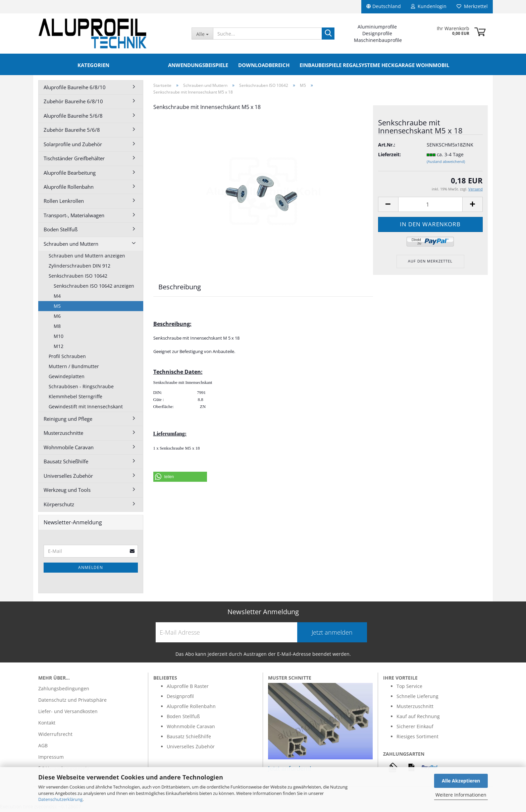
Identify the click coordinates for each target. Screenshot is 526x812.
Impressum (51, 759)
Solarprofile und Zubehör (73, 146)
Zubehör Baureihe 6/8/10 (73, 103)
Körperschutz (59, 506)
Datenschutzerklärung (60, 799)
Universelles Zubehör (68, 478)
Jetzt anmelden (332, 634)
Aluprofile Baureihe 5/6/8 (73, 118)
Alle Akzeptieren (461, 781)
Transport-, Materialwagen (74, 217)
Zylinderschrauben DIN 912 (80, 268)
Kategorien (93, 65)
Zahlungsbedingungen (64, 690)
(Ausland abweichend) (446, 163)
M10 (59, 338)
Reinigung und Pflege (68, 421)
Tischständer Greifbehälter (74, 160)
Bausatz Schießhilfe (66, 463)
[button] (180, 479)
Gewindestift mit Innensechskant (86, 409)
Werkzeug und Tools (67, 492)
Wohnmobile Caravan (69, 449)
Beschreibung (180, 289)
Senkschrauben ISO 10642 (78, 278)
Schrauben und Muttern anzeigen (87, 258)
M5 (57, 308)
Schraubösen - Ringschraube (81, 388)
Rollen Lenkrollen (64, 203)
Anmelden (91, 569)
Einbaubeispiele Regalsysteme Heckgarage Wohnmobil (374, 65)
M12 (59, 348)
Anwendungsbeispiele (198, 65)
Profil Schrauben (67, 358)
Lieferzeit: (389, 156)
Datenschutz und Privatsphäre (72, 702)
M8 (57, 328)
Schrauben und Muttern (71, 246)
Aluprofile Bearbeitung (70, 175)
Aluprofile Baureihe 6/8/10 (75, 89)
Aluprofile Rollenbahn (69, 189)
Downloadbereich (264, 65)
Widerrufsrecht (55, 736)
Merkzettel (472, 6)
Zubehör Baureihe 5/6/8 (72, 132)
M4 (57, 298)
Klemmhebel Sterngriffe (75, 398)
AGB (43, 747)
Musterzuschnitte (63, 435)
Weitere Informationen (461, 795)
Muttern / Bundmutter (74, 368)
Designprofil (180, 698)
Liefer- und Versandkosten (68, 713)
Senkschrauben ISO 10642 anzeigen (94, 288)
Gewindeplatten (67, 378)
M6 (57, 318)
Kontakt (47, 725)
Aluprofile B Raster (188, 688)
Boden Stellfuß (61, 231)
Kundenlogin (429, 6)
